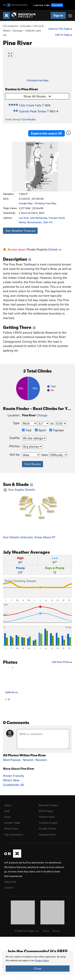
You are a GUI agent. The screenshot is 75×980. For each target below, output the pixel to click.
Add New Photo (62, 662)
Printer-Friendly (13, 776)
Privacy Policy (42, 961)
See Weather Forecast (20, 231)
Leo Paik (24, 218)
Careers (9, 888)
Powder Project (47, 829)
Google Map (26, 203)
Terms (46, 931)
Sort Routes (29, 119)
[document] (37, 963)
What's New (11, 780)
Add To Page (63, 35)
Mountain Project (48, 805)
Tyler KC (48, 222)
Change (42, 415)
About (8, 805)
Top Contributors (14, 835)
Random (41, 760)
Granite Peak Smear (33, 111)
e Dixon (23, 213)
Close (38, 968)
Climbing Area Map (37, 80)
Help (7, 811)
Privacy (56, 931)
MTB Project (46, 811)
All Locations (10, 26)
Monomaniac (34, 222)
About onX (10, 882)
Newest (28, 760)
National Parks (47, 835)
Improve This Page (60, 29)
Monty (22, 222)
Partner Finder (12, 823)
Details (55, 249)
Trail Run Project (48, 823)
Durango (17, 30)
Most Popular (12, 760)
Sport (40, 430)
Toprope (57, 430)
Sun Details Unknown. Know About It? (29, 537)
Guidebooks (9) (13, 785)
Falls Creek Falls (30, 105)
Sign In (58, 15)
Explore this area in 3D (46, 133)
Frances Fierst (57, 218)
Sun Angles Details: (37, 504)
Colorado (25, 26)
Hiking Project (47, 817)
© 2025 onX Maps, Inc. (27, 931)
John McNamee (39, 218)
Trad (27, 430)
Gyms (7, 817)
